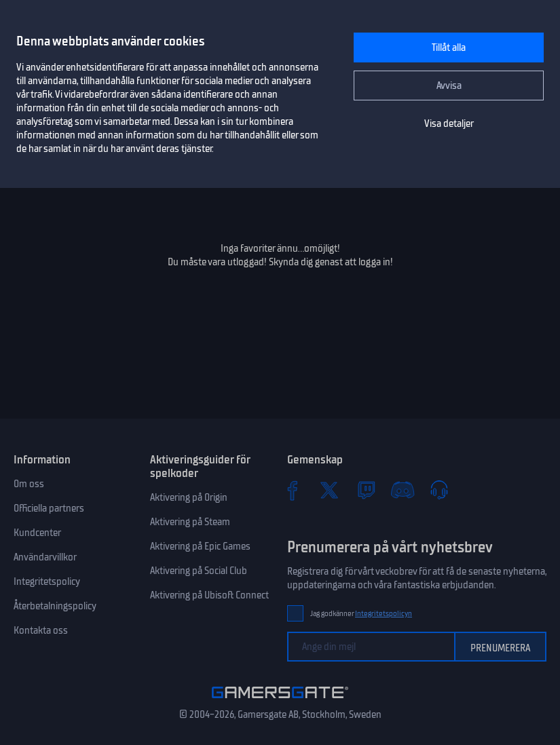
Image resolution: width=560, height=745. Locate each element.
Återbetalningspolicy (55, 606)
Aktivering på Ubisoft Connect (209, 595)
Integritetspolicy (47, 581)
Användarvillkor (45, 557)
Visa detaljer (449, 123)
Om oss (29, 484)
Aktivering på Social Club (199, 571)
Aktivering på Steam (190, 522)
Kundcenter (37, 533)
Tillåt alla (449, 47)
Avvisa (449, 85)
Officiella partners (49, 508)
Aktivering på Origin (189, 497)
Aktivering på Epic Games (200, 546)
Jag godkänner (361, 614)
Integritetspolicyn (384, 614)
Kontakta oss (41, 630)
